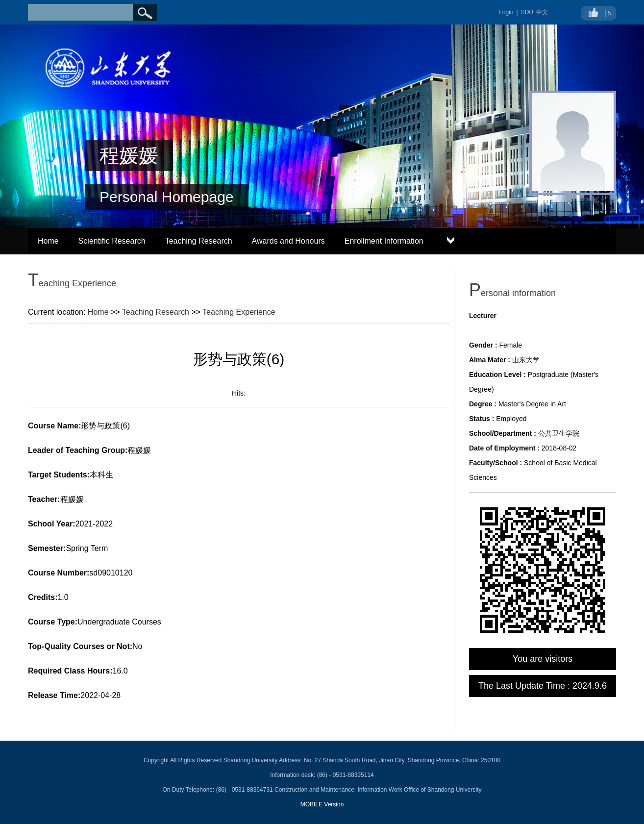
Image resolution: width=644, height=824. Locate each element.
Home (48, 241)
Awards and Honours (288, 241)
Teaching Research (199, 241)
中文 (542, 12)
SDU (527, 12)
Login (506, 12)
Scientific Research (112, 241)
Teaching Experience (239, 312)
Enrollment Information (384, 241)
